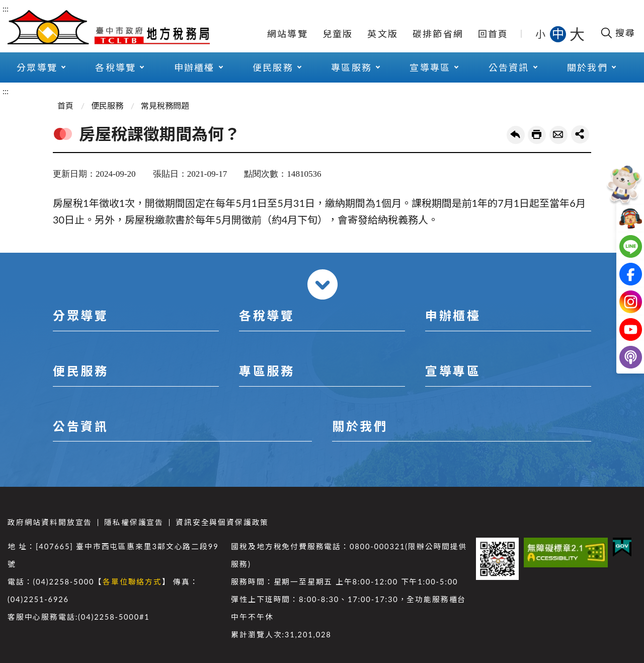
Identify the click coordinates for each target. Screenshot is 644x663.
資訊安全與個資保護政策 (222, 522)
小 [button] (541, 34)
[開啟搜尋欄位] (618, 33)
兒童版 (338, 34)
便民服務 (273, 67)
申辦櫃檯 (194, 67)
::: (6, 8)
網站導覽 (288, 34)
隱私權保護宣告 (134, 522)
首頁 (65, 105)
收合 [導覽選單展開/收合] (323, 284)
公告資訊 (509, 67)
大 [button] (577, 34)
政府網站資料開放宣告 (50, 522)
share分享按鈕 (580, 134)
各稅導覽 (115, 67)
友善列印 (537, 135)
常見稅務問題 (165, 105)
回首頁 (493, 34)
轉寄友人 (558, 135)
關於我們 (587, 67)
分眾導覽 (37, 67)
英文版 (383, 34)
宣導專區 (430, 67)
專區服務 (351, 67)
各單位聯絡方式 (132, 582)
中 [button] (559, 33)
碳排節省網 (438, 34)
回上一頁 (516, 135)
